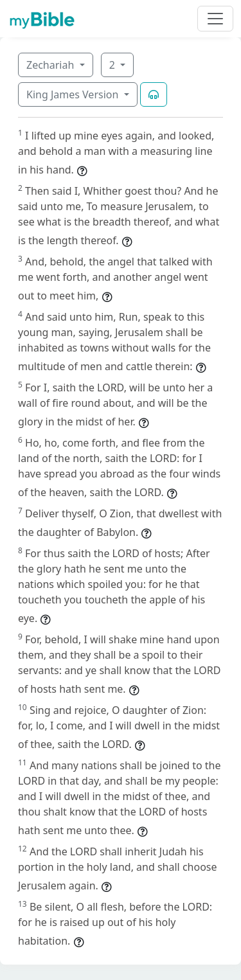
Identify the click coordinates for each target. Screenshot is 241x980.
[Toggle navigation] (215, 19)
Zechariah (51, 65)
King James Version (74, 94)
